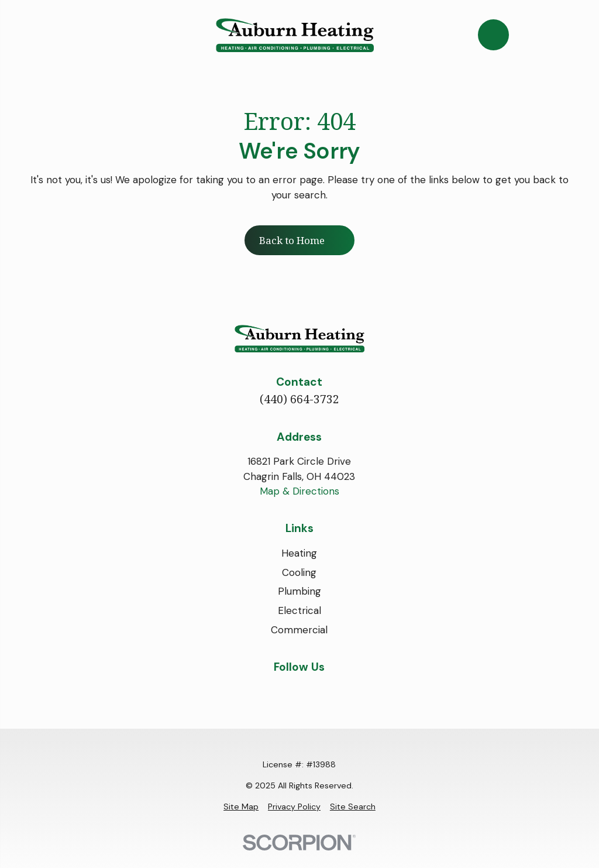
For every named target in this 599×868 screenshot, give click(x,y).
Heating (299, 553)
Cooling (299, 572)
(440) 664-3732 (299, 399)
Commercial (299, 630)
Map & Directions (299, 491)
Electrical (299, 610)
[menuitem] (241, 807)
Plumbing (299, 591)
